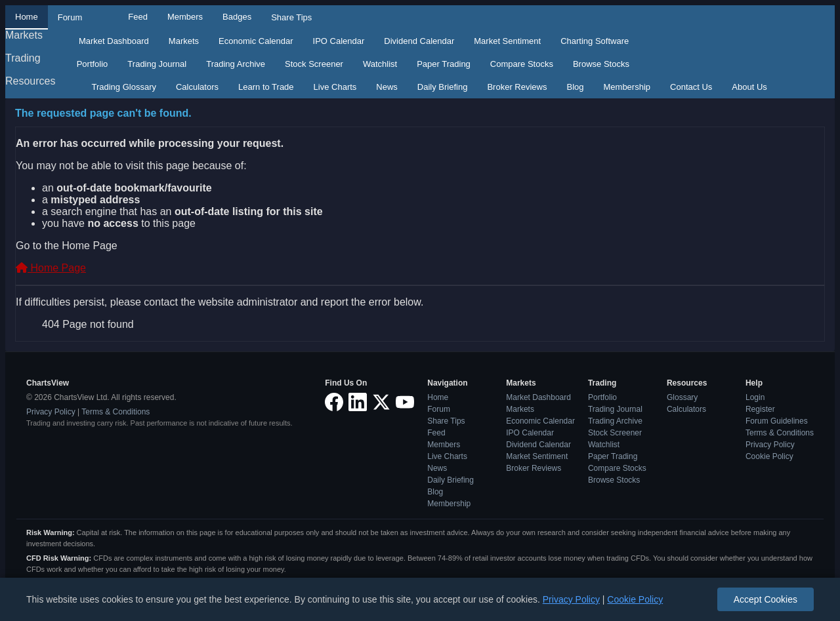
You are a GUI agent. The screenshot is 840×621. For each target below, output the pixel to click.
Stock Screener (314, 64)
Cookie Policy (769, 456)
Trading (23, 58)
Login (755, 397)
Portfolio (93, 64)
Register (760, 409)
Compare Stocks (522, 64)
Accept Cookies (766, 599)
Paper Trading (444, 64)
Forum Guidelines (777, 421)
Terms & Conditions (115, 412)
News (387, 87)
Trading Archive (236, 64)
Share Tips (291, 17)
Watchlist (380, 64)
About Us (749, 87)
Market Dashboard (114, 41)
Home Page (51, 268)
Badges (237, 17)
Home (27, 17)
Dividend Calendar (419, 41)
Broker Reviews (517, 87)
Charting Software (595, 41)
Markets (24, 35)
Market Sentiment (507, 41)
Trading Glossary (124, 87)
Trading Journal (157, 64)
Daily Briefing (443, 87)
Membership (627, 87)
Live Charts (335, 87)
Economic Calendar (256, 41)
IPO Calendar (339, 41)
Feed (138, 17)
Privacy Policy (51, 412)
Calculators (197, 87)
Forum (70, 17)
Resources (30, 81)
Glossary (682, 397)
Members (185, 17)
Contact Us (691, 87)
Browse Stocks (601, 64)
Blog (575, 87)
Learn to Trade (266, 87)
